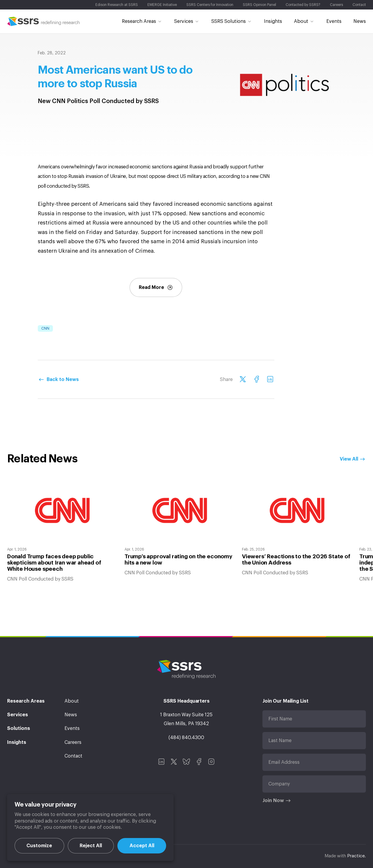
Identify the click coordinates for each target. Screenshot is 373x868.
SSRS (44, 21)
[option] (62, 531)
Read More (156, 287)
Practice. (357, 856)
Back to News (63, 380)
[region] (90, 827)
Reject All (91, 846)
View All (349, 459)
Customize (39, 846)
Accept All (142, 846)
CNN (45, 328)
